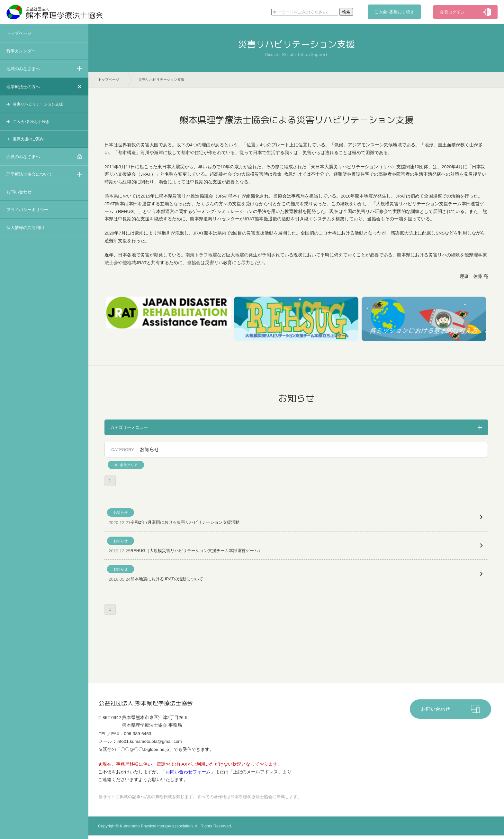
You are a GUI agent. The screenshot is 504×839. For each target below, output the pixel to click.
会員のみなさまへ (23, 157)
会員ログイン (452, 12)
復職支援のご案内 (28, 139)
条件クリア (129, 465)
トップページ (19, 33)
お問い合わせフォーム (188, 775)
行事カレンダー (21, 51)
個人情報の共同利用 (25, 228)
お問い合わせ (19, 192)
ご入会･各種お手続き (395, 12)
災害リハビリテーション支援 (38, 104)
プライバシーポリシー (27, 210)
